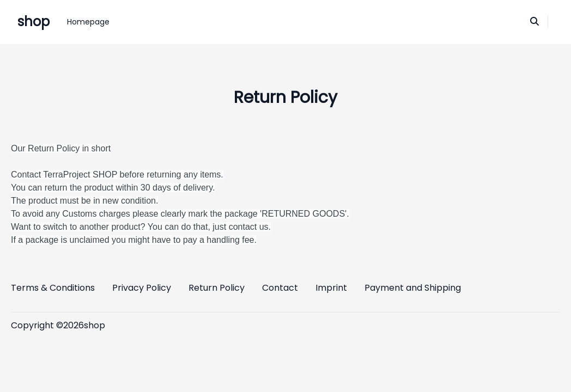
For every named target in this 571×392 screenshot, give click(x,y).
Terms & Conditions (53, 288)
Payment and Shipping (413, 288)
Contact (280, 288)
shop (34, 22)
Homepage (88, 22)
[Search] (535, 22)
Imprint (331, 288)
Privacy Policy (142, 288)
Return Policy (217, 288)
